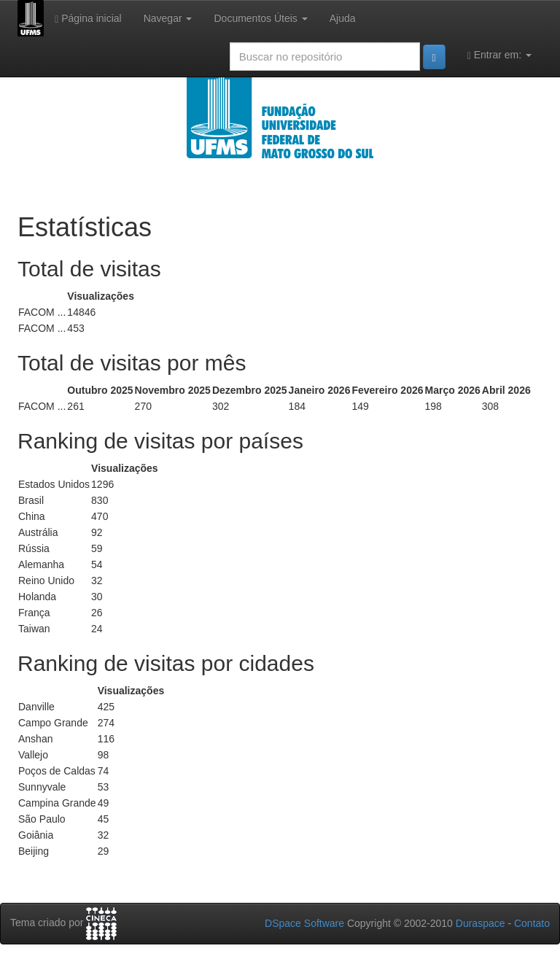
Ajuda (343, 18)
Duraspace (481, 923)
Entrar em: (499, 55)
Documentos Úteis (260, 18)
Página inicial (88, 19)
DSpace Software (304, 923)
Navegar (168, 18)
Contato (532, 923)
